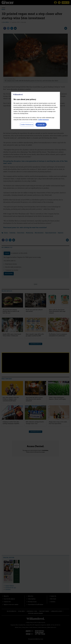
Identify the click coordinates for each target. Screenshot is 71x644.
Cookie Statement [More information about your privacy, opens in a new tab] (43, 120)
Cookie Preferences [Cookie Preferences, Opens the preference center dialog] (27, 125)
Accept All (41, 125)
